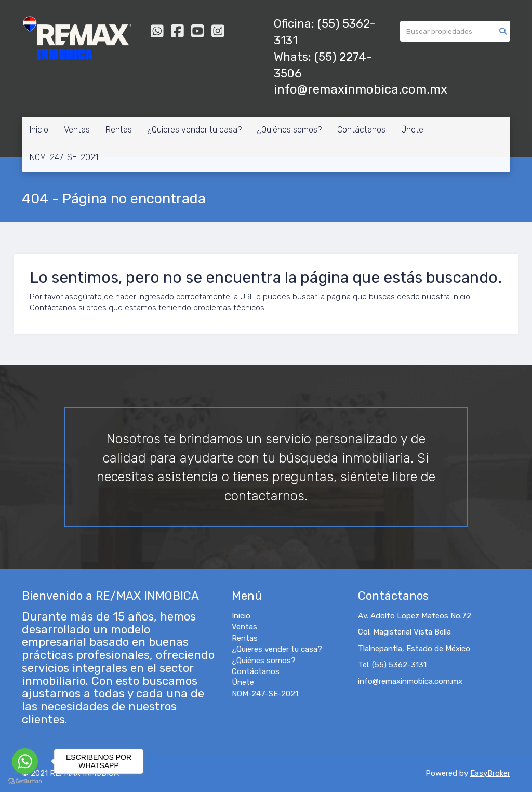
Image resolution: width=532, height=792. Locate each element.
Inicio (39, 130)
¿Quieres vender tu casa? (195, 130)
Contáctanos (361, 130)
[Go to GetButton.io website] (25, 781)
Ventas (77, 130)
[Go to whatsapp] (25, 761)
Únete (412, 130)
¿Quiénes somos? (289, 130)
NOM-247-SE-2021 (64, 157)
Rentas (119, 130)
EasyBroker (490, 773)
